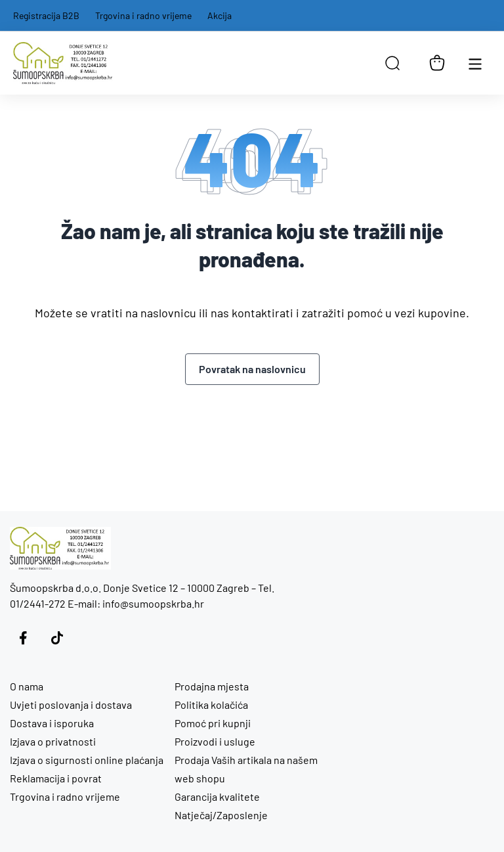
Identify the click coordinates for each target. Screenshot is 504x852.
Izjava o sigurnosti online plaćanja (87, 760)
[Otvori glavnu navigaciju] (475, 63)
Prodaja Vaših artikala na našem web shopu (246, 769)
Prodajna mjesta (212, 686)
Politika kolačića (211, 705)
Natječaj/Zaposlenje (221, 815)
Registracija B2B (46, 15)
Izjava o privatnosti (53, 741)
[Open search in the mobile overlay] (392, 63)
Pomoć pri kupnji (213, 723)
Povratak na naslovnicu (252, 369)
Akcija (220, 15)
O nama (27, 686)
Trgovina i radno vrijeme (143, 15)
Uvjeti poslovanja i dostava (71, 705)
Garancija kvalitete (217, 796)
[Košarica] (437, 63)
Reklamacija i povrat (56, 778)
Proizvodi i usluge (215, 741)
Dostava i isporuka (52, 723)
